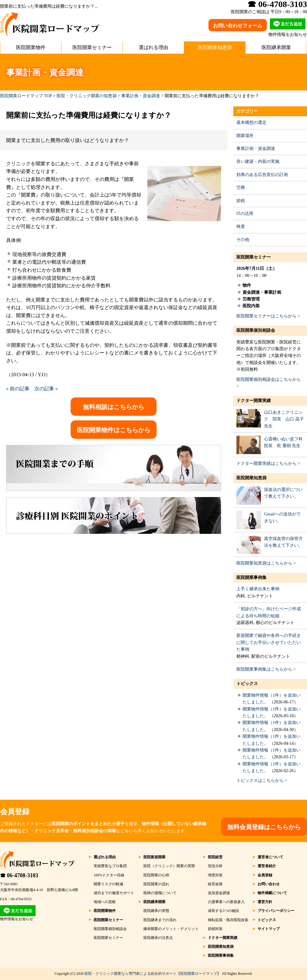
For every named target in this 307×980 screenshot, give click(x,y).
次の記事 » (46, 389)
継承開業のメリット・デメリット (171, 929)
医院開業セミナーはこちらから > (268, 316)
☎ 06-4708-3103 (19, 875)
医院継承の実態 (156, 911)
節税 (241, 201)
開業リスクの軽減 (108, 884)
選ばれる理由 (153, 47)
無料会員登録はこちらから (264, 827)
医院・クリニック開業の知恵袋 (87, 96)
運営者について (270, 857)
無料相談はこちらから (114, 407)
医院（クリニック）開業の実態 (169, 866)
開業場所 (245, 136)
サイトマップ (269, 929)
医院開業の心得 (156, 875)
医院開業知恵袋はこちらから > (266, 563)
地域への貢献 (105, 902)
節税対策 (215, 929)
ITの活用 (245, 214)
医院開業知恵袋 (215, 47)
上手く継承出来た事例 (258, 589)
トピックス (247, 684)
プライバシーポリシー (276, 911)
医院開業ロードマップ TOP (26, 96)
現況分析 (215, 866)
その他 (243, 240)
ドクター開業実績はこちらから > (268, 463)
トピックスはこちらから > (262, 781)
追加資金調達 (219, 893)
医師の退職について (160, 893)
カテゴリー (247, 111)
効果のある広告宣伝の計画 (262, 175)
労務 (241, 188)
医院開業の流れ (156, 884)
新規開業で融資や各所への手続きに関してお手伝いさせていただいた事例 (269, 642)
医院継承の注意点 (158, 938)
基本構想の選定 (251, 122)
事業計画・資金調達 (141, 96)
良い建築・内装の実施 (258, 161)
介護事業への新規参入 (226, 902)
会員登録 (265, 875)
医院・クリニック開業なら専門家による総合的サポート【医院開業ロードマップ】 (153, 974)
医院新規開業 (154, 857)
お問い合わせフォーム (238, 26)
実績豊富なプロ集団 (110, 866)
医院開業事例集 (251, 578)
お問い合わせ (269, 884)
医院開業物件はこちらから (114, 430)
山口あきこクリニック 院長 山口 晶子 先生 (284, 419)
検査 (241, 226)
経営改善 (215, 884)
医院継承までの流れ (160, 920)
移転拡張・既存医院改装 (228, 920)
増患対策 (215, 875)
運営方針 (265, 902)
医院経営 (215, 857)
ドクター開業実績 (254, 401)
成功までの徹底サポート (114, 893)
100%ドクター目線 (109, 875)
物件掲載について (272, 893)
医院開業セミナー (92, 47)
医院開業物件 (31, 47)
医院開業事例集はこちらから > (266, 669)
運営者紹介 (267, 866)
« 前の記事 (18, 389)
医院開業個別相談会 (256, 330)
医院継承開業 (276, 47)
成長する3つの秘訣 (223, 911)
